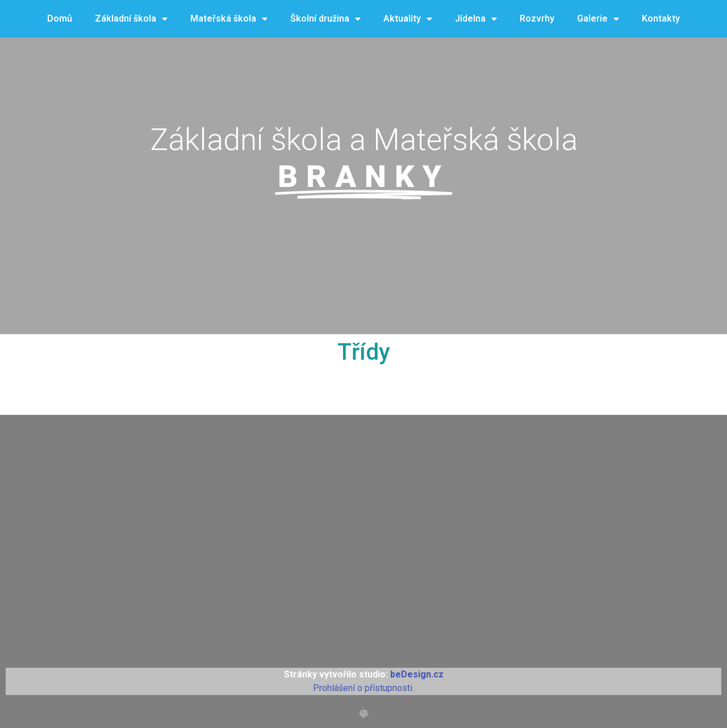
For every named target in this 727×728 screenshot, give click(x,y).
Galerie (598, 19)
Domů (60, 18)
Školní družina (325, 19)
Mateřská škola (229, 19)
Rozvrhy (537, 18)
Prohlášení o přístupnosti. (363, 688)
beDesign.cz (417, 674)
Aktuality (408, 19)
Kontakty (661, 18)
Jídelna (476, 19)
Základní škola (131, 19)
